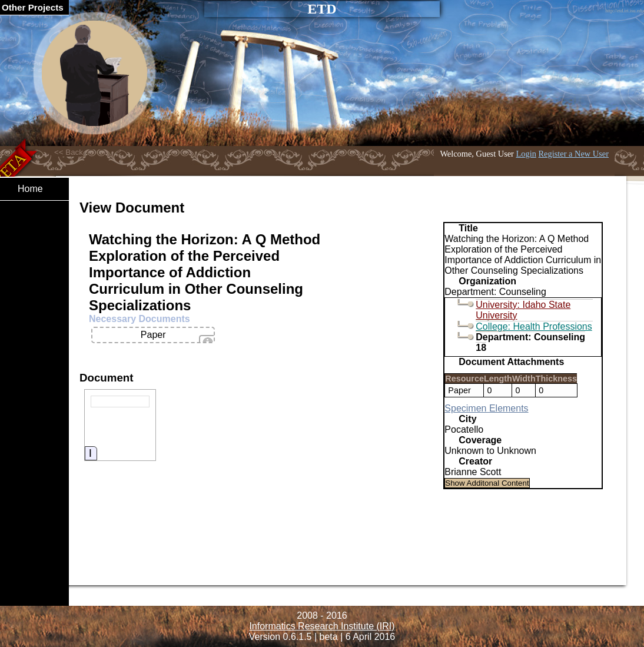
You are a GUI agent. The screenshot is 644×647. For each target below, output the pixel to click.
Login (526, 154)
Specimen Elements (486, 408)
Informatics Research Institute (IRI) (322, 626)
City (467, 419)
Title (468, 228)
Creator (475, 461)
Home (30, 189)
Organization (487, 281)
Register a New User (574, 154)
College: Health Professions (534, 326)
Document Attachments (511, 362)
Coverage (480, 440)
